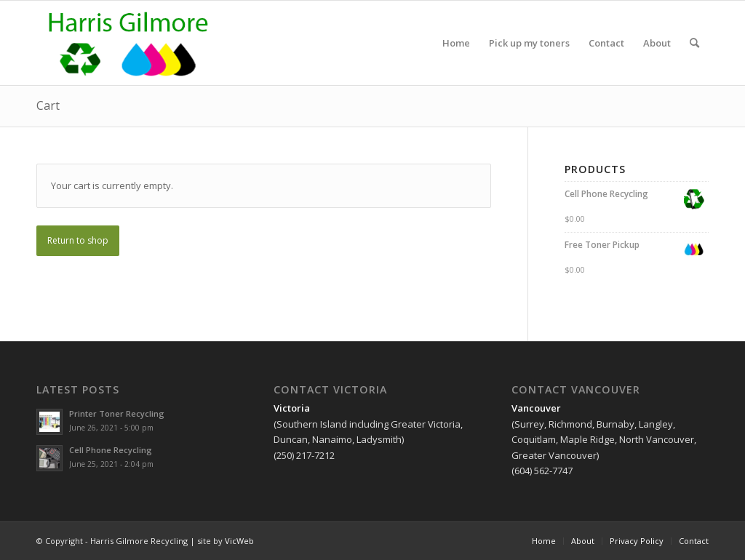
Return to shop (78, 240)
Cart (48, 105)
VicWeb (239, 541)
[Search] (694, 43)
